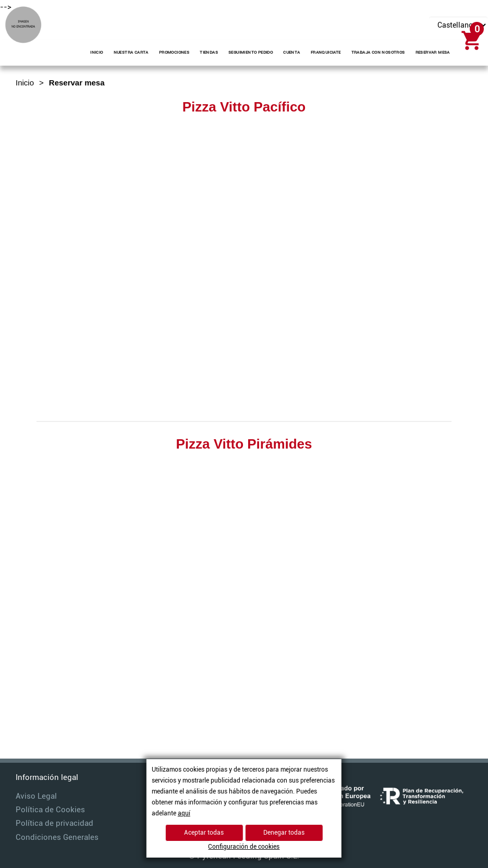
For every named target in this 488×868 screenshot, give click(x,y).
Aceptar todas (204, 833)
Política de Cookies (50, 810)
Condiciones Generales (57, 837)
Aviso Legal (36, 796)
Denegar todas (284, 833)
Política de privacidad (54, 823)
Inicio (25, 83)
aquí (184, 813)
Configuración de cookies (244, 847)
